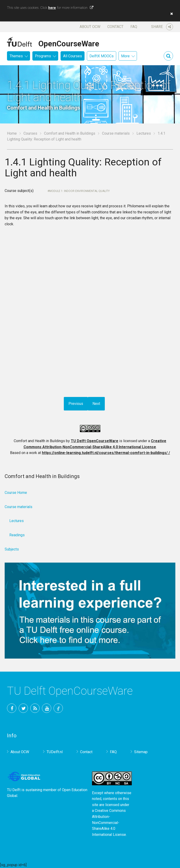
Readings (17, 535)
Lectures (144, 133)
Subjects (12, 549)
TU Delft (58, 708)
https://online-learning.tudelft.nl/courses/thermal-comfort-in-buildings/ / (106, 453)
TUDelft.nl (55, 752)
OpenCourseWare (69, 43)
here (52, 8)
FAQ (134, 27)
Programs (43, 56)
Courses (30, 133)
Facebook (12, 708)
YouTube (47, 708)
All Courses (73, 56)
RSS (35, 708)
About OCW (90, 27)
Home (12, 133)
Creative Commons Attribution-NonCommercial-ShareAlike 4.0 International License (109, 822)
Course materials (116, 133)
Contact (115, 27)
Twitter (23, 708)
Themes (16, 56)
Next (96, 404)
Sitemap (141, 752)
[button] (170, 14)
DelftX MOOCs (102, 56)
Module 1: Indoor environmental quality (79, 191)
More (125, 56)
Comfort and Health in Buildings (70, 133)
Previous (76, 404)
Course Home (16, 493)
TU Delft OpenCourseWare (95, 441)
